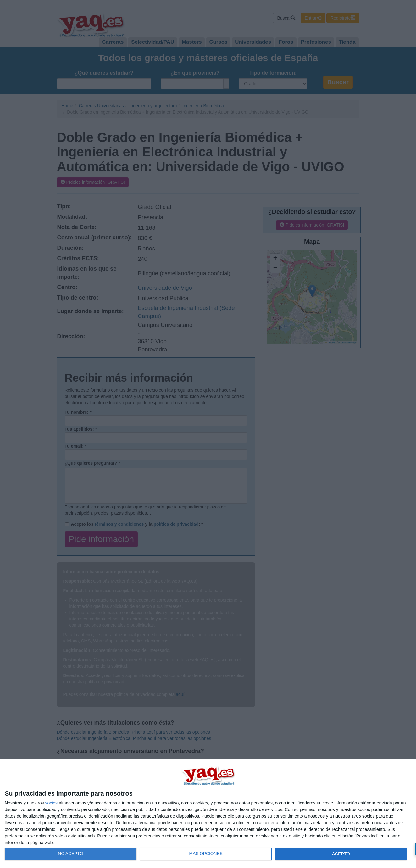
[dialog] (208, 814)
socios (51, 803)
